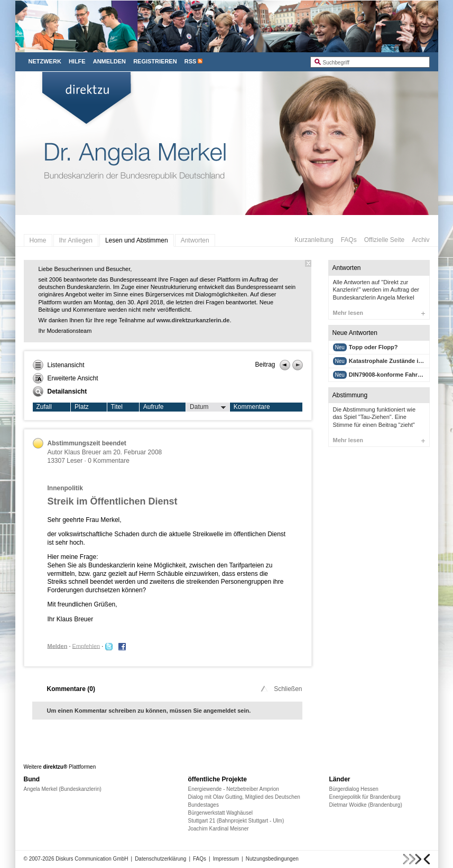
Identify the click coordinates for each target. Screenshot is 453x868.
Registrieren (155, 61)
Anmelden (109, 61)
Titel (117, 407)
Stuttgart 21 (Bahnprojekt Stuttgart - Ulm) (236, 821)
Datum (208, 407)
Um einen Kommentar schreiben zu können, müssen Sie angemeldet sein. (149, 711)
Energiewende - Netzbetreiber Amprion (234, 789)
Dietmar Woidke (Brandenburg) (366, 805)
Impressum (226, 859)
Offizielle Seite (384, 240)
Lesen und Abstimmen (137, 240)
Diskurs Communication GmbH (92, 859)
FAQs (349, 240)
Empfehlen (86, 646)
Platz (82, 407)
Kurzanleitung (314, 240)
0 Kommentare (109, 461)
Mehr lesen (379, 313)
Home (38, 240)
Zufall (44, 407)
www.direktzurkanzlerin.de (193, 320)
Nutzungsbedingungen (272, 859)
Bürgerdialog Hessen (354, 789)
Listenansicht (59, 365)
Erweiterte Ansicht (66, 378)
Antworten (195, 240)
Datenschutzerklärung (160, 859)
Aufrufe (154, 407)
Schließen (280, 689)
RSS (191, 61)
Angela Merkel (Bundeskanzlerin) (63, 789)
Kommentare (252, 407)
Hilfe (77, 61)
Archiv (420, 240)
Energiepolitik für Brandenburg (365, 797)
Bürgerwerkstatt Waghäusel (220, 813)
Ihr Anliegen (76, 240)
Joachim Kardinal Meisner (219, 829)
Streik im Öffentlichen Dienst (113, 501)
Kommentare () (71, 689)
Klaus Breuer (83, 452)
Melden (58, 646)
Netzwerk (45, 61)
